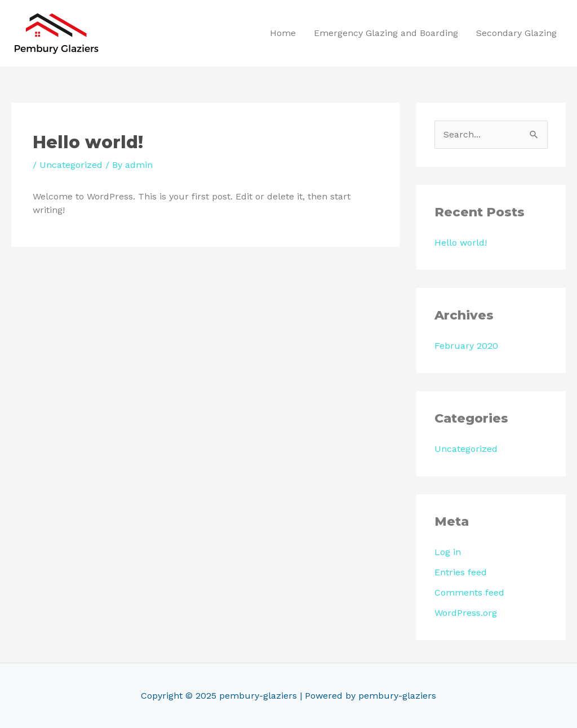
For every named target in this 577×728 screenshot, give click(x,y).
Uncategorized (71, 165)
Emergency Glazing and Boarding (386, 33)
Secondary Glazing (516, 33)
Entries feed (461, 572)
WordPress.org (466, 613)
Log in (448, 552)
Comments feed (469, 592)
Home (283, 33)
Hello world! (461, 243)
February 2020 (466, 346)
